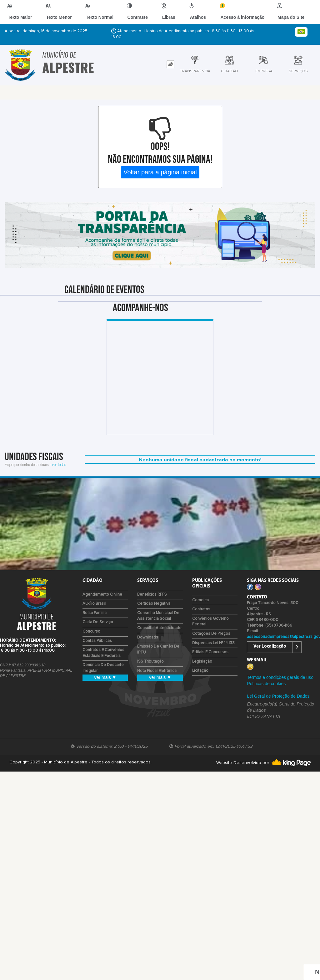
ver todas (59, 464)
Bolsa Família (95, 613)
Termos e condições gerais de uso (280, 677)
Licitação (200, 671)
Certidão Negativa (154, 604)
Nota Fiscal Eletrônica (157, 671)
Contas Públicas (97, 641)
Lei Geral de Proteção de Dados (278, 696)
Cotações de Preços (211, 634)
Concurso (91, 631)
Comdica (200, 600)
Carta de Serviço (98, 622)
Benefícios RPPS (152, 595)
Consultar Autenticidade (159, 628)
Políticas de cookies (266, 684)
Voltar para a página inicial (160, 172)
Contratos (201, 609)
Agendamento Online (102, 595)
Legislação (202, 662)
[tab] (170, 64)
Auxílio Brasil (94, 604)
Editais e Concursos (210, 652)
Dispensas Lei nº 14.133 (213, 643)
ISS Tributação (150, 662)
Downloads (148, 637)
